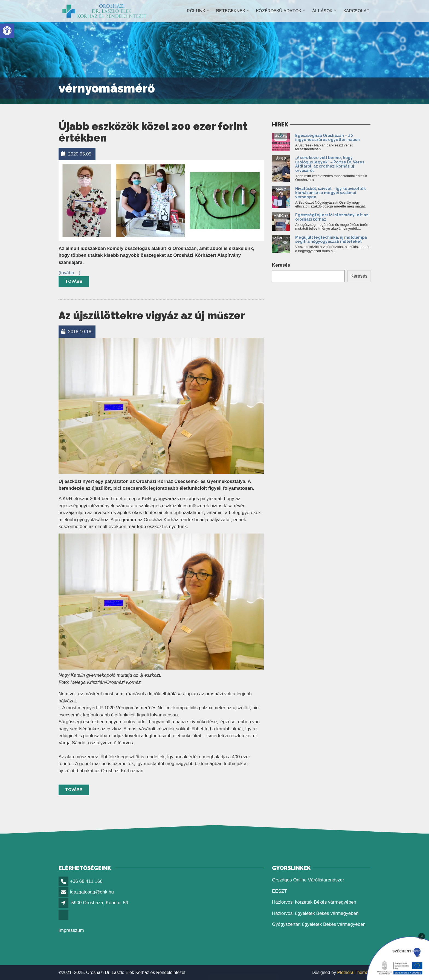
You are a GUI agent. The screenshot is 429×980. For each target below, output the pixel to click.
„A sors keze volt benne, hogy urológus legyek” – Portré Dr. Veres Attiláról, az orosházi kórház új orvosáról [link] (330, 164)
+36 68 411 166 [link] (86, 881)
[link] (7, 31)
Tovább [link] (74, 281)
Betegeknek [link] (231, 11)
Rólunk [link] (196, 11)
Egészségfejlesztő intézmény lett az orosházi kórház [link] (332, 217)
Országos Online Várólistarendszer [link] (308, 880)
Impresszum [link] (71, 930)
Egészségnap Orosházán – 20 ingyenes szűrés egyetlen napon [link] (328, 138)
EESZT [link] (279, 891)
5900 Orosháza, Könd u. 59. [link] (101, 903)
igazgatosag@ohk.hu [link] (92, 892)
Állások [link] (322, 11)
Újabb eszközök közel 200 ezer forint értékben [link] (153, 132)
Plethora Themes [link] (354, 972)
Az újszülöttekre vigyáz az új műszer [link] (152, 315)
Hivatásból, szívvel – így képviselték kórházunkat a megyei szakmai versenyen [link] (331, 193)
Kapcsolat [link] (356, 11)
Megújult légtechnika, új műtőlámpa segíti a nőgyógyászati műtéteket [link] (331, 239)
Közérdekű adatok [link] (279, 11)
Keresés (281, 265)
